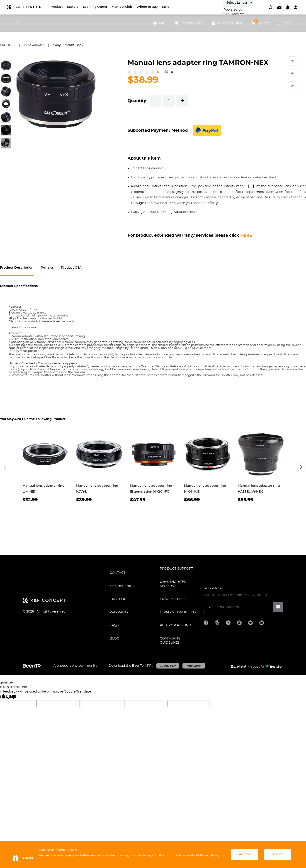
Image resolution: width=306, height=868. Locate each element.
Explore (73, 7)
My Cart (260, 22)
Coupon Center (189, 23)
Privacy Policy (173, 599)
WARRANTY (119, 612)
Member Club (122, 7)
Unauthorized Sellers (173, 584)
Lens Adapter (34, 45)
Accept (244, 854)
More (166, 7)
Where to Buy (147, 7)
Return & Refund (175, 625)
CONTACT (118, 573)
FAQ (159, 23)
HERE (246, 236)
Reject (277, 854)
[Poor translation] (11, 697)
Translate (233, 14)
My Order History (227, 23)
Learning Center (95, 7)
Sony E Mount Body (68, 45)
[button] (301, 467)
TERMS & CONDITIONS (178, 612)
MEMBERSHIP (121, 586)
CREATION (118, 599)
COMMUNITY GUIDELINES (170, 641)
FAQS (114, 625)
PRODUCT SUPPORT (176, 569)
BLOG (114, 639)
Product (57, 7)
